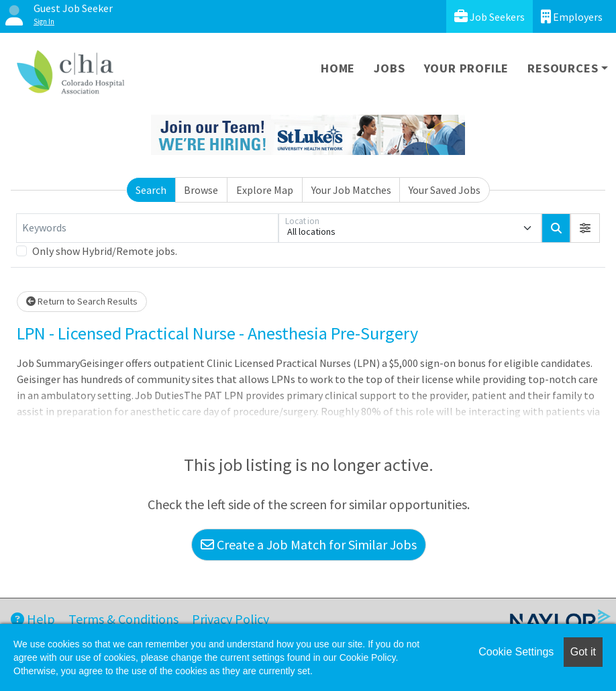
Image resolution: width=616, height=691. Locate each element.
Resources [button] (563, 68)
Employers (572, 16)
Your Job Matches (351, 190)
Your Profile (467, 68)
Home (338, 68)
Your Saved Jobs (445, 190)
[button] (585, 228)
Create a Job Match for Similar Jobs (309, 544)
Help (33, 619)
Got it (583, 652)
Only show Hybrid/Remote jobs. (105, 251)
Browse (201, 190)
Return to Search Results (82, 301)
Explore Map (265, 190)
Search (151, 190)
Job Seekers (490, 16)
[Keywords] (147, 228)
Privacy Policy (230, 619)
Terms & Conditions (123, 619)
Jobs (389, 68)
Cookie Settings (516, 652)
